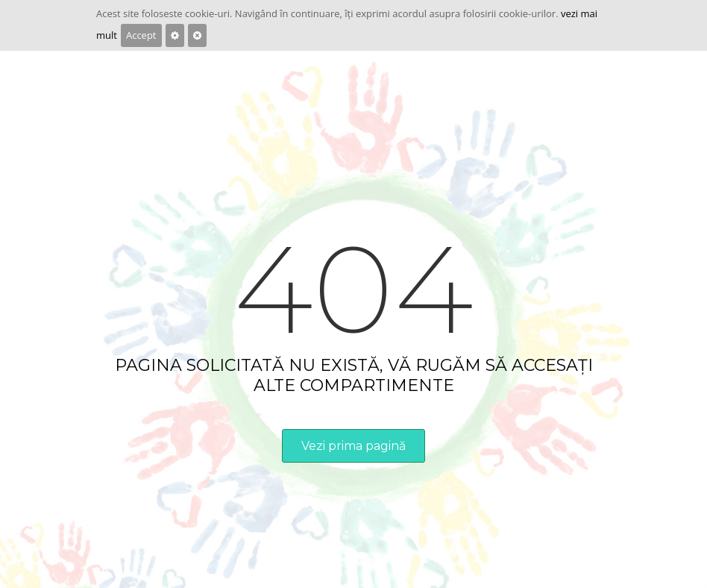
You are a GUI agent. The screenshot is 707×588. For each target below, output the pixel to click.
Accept (141, 35)
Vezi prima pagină (353, 446)
